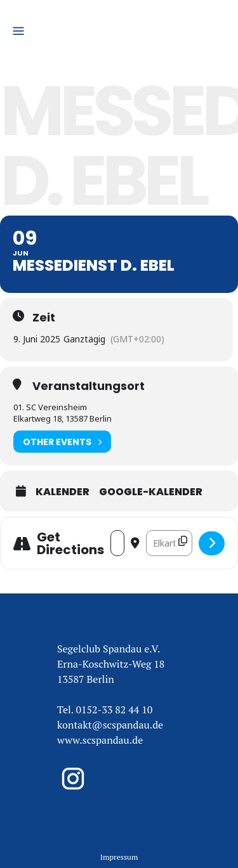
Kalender (63, 492)
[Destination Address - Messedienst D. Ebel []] (169, 543)
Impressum (119, 857)
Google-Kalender (151, 492)
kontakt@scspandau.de (110, 725)
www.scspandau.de (100, 740)
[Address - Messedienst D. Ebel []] (117, 543)
